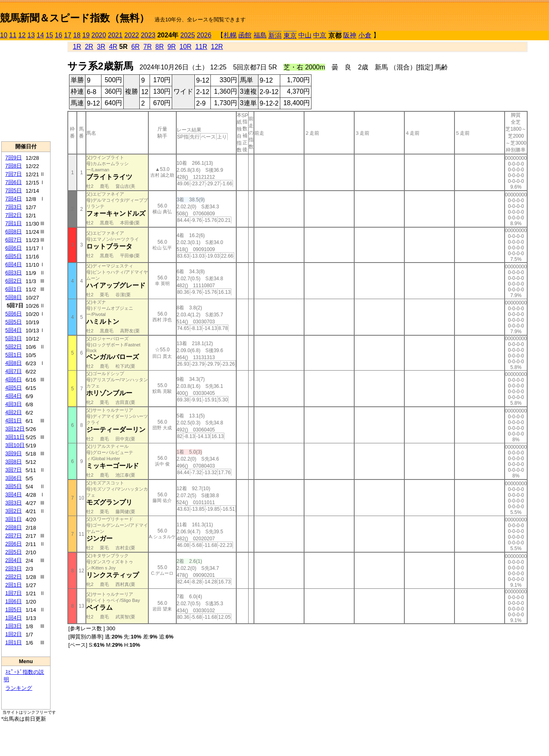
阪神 (350, 35)
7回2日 (14, 215)
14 (40, 35)
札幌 (230, 35)
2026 (204, 35)
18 (77, 35)
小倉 (365, 35)
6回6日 (14, 248)
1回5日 (14, 610)
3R (101, 47)
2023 (148, 35)
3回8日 (14, 462)
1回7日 (14, 593)
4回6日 (14, 379)
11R (201, 47)
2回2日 (14, 577)
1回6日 (14, 601)
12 (22, 35)
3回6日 (14, 478)
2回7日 (14, 536)
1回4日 (14, 618)
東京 (290, 36)
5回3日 (14, 338)
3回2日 (14, 511)
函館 (245, 35)
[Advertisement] (26, 91)
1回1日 (14, 642)
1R (77, 47)
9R (171, 47)
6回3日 (14, 273)
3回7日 (14, 470)
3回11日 (15, 437)
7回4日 (14, 199)
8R (159, 47)
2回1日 (14, 585)
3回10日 (15, 445)
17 (68, 35)
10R (186, 47)
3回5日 (14, 486)
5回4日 (14, 330)
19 (86, 35)
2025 (188, 35)
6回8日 (14, 232)
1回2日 (14, 634)
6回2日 (14, 281)
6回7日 (14, 240)
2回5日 (14, 552)
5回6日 (14, 314)
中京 (320, 35)
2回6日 (14, 544)
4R (113, 47)
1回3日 (14, 626)
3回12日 (15, 429)
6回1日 (14, 289)
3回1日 (14, 519)
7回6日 (14, 182)
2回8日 (14, 527)
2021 (115, 35)
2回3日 (14, 568)
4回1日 (14, 421)
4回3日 (14, 404)
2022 (132, 35)
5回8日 (14, 297)
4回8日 (14, 363)
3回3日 (14, 503)
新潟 (275, 36)
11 (13, 35)
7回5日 (14, 190)
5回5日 (14, 322)
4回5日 (14, 388)
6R (135, 47)
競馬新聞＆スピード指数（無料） (75, 18)
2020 (99, 35)
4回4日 (14, 396)
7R (148, 47)
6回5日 (14, 256)
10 (4, 35)
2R (89, 47)
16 (59, 35)
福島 (260, 35)
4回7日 (14, 371)
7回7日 (14, 174)
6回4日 (14, 264)
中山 (305, 35)
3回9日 (14, 453)
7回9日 (14, 158)
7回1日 (14, 223)
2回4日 (14, 560)
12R (217, 47)
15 (49, 35)
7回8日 (14, 166)
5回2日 (14, 347)
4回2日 (14, 412)
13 (31, 35)
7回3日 (14, 207)
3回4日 (14, 494)
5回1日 (14, 355)
